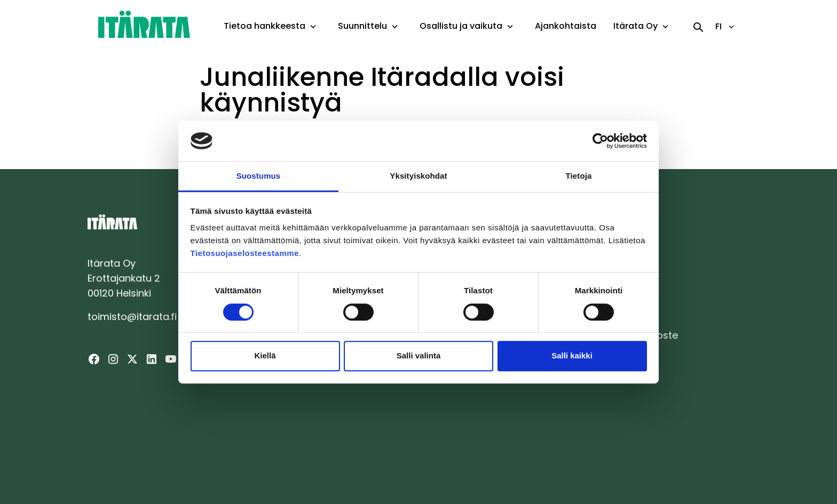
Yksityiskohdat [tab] (418, 176)
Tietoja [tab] (579, 176)
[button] (313, 27)
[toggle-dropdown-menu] (313, 27)
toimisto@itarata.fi (132, 317)
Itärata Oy (635, 26)
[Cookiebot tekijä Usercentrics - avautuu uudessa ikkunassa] (600, 141)
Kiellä (265, 355)
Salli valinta (419, 355)
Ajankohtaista (566, 26)
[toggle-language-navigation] (731, 27)
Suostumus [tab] (259, 176)
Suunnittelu (362, 26)
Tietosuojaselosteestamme (245, 254)
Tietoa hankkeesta (264, 26)
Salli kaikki (572, 355)
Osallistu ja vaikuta (461, 26)
